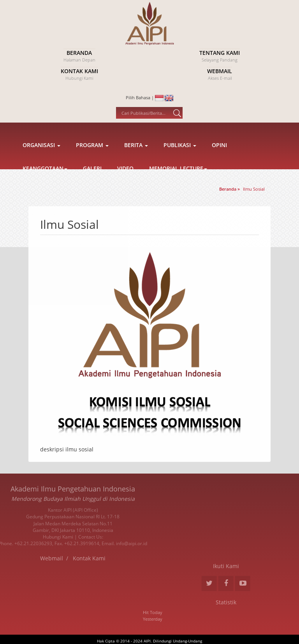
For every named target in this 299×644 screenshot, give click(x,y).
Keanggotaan (45, 187)
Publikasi (180, 164)
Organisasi (41, 164)
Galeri (92, 187)
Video (125, 187)
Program (92, 164)
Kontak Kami (37, 558)
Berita (136, 164)
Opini (219, 164)
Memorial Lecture (178, 187)
